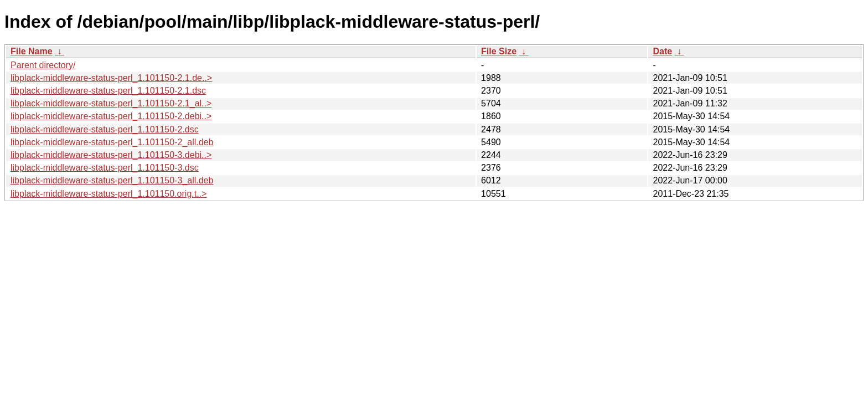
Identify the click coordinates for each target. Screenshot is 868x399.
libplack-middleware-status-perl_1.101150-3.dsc (105, 168)
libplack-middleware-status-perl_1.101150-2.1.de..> (111, 78)
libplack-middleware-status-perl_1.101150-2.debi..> (111, 116)
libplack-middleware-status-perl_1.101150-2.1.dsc (108, 91)
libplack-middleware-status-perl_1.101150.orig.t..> (108, 194)
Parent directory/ (43, 65)
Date (662, 51)
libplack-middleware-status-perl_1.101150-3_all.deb (112, 180)
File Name (32, 51)
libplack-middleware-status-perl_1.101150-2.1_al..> (111, 103)
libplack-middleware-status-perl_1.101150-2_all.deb (112, 142)
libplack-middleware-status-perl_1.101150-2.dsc (105, 129)
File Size (499, 51)
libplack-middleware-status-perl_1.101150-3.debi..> (111, 155)
